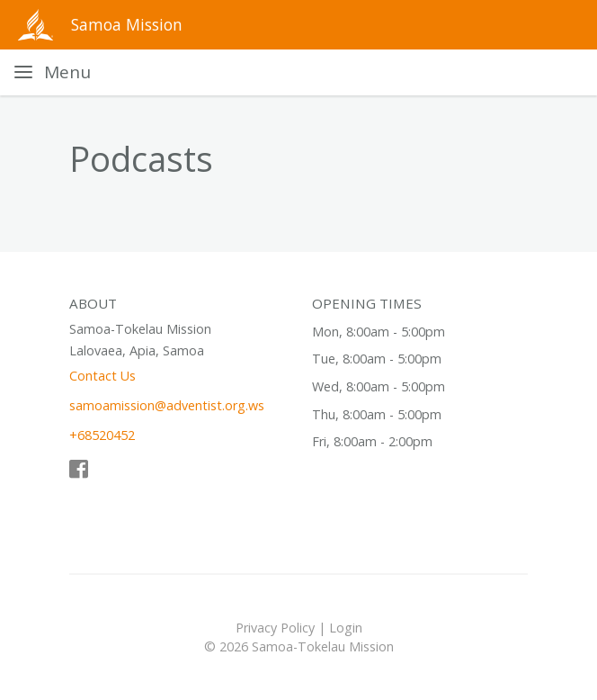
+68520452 (102, 435)
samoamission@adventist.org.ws (167, 405)
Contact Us (102, 376)
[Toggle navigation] (53, 72)
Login (346, 628)
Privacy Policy (275, 628)
